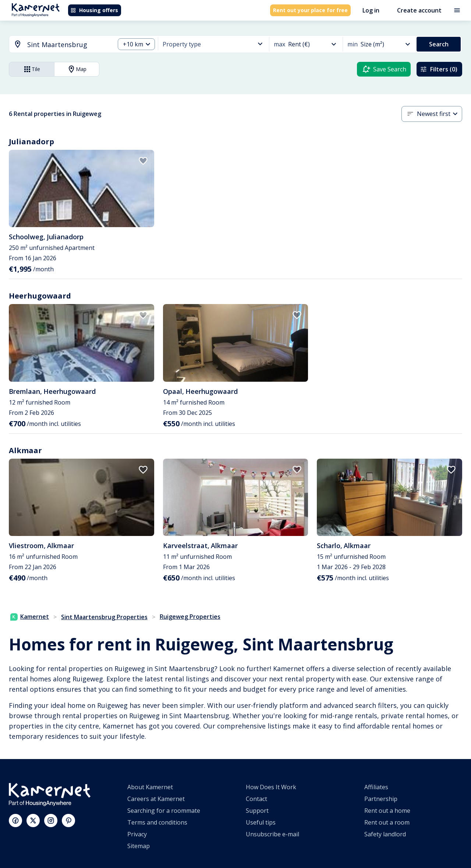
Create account (419, 10)
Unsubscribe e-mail (272, 834)
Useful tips (261, 822)
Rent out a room (387, 822)
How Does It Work (271, 787)
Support (257, 811)
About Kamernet (150, 787)
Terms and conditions (157, 822)
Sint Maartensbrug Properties (104, 617)
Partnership (381, 799)
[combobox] (58, 45)
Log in (371, 10)
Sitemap (139, 846)
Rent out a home (387, 811)
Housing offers (94, 10)
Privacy (137, 834)
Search (439, 44)
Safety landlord (385, 834)
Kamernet (30, 617)
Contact (256, 799)
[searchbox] (68, 45)
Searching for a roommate (164, 811)
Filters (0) (439, 69)
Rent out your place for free (310, 10)
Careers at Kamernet (156, 799)
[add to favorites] (143, 161)
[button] (136, 44)
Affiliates (376, 787)
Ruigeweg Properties (190, 617)
